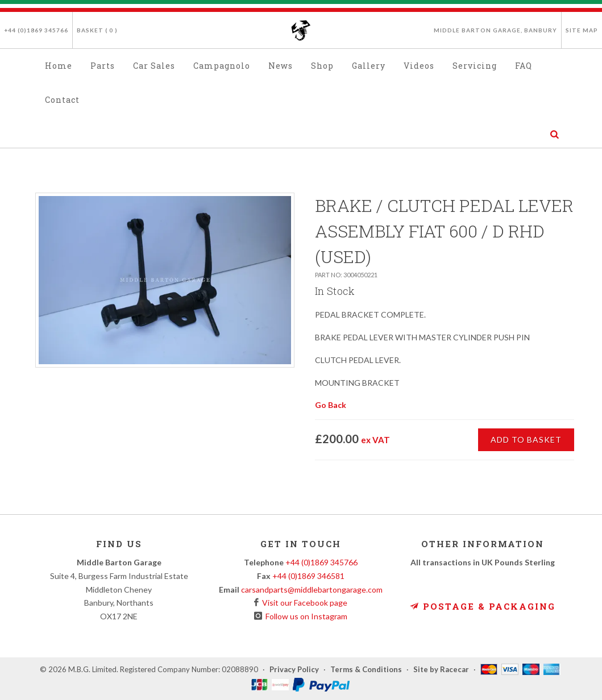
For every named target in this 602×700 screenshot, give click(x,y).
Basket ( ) (97, 30)
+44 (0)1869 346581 (308, 576)
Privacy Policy (294, 669)
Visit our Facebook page (303, 603)
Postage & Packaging (483, 606)
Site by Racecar (441, 669)
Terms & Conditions (366, 669)
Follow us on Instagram (305, 616)
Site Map (582, 30)
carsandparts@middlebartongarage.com (312, 589)
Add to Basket (526, 439)
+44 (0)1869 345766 (36, 30)
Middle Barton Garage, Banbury (495, 30)
